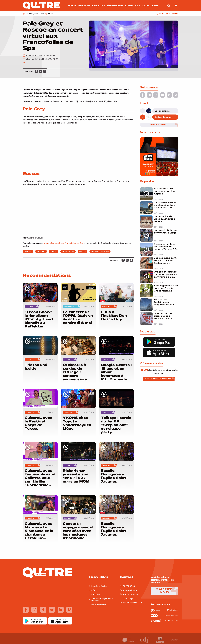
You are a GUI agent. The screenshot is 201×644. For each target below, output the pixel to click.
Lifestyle (133, 6)
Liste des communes (159, 379)
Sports (84, 6)
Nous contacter (99, 605)
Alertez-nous (164, 591)
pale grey (41, 251)
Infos (72, 6)
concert (28, 251)
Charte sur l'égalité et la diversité (102, 599)
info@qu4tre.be (130, 590)
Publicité (96, 594)
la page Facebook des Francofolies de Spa (64, 243)
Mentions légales (99, 586)
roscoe (83, 251)
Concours (151, 6)
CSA (93, 590)
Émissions (115, 6)
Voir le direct (159, 125)
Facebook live (68, 251)
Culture (99, 6)
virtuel (54, 251)
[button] (176, 6)
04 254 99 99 (129, 586)
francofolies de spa (100, 251)
